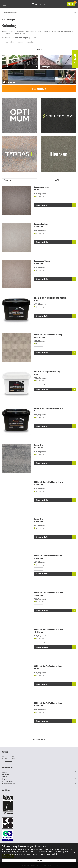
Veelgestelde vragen (9, 783)
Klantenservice (7, 768)
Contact (5, 777)
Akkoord (39, 861)
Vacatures (5, 774)
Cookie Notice (39, 855)
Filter (58, 180)
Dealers (5, 772)
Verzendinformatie (8, 781)
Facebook (8, 761)
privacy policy (53, 855)
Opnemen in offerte (56, 205)
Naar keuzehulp (39, 89)
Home (4, 20)
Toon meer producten (39, 739)
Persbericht (75, 59)
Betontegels (11, 20)
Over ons (5, 779)
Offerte (72, 4)
